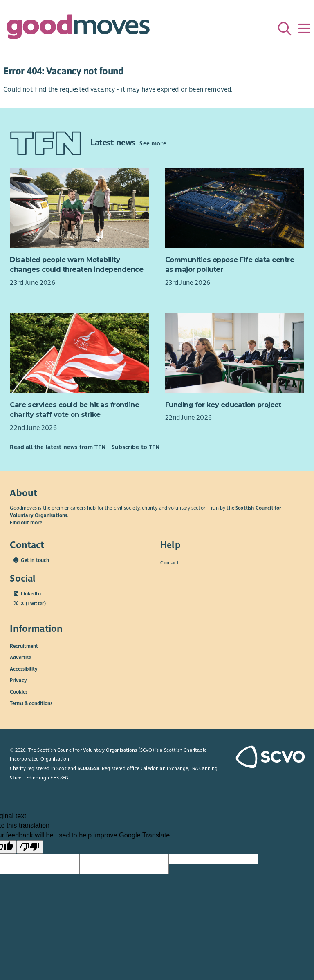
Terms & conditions (31, 703)
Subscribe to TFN (136, 447)
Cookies (19, 692)
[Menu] (304, 29)
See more (153, 143)
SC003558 (89, 768)
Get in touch (35, 560)
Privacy (18, 680)
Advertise (20, 658)
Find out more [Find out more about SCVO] (26, 523)
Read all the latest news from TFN (57, 447)
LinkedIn (31, 594)
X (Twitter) (33, 604)
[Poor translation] (30, 847)
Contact (169, 562)
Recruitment (24, 646)
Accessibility (24, 669)
